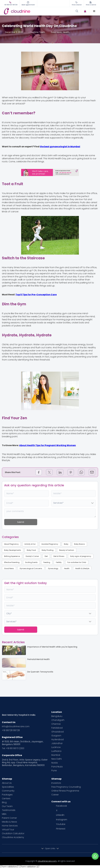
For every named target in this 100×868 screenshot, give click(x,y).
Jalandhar (57, 743)
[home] (26, 11)
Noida (55, 763)
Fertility (59, 562)
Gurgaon (56, 736)
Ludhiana (56, 751)
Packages (7, 795)
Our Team (7, 806)
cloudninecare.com (47, 861)
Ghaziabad (58, 732)
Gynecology (53, 568)
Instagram (62, 820)
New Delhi (56, 759)
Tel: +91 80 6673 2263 (13, 748)
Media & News (9, 822)
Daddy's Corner (32, 556)
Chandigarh (58, 720)
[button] (94, 11)
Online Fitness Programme (65, 791)
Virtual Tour (8, 830)
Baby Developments (13, 550)
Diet (46, 556)
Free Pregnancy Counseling (66, 787)
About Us (7, 783)
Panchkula (57, 767)
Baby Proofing (48, 550)
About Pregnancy (11, 544)
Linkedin (60, 815)
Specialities (8, 787)
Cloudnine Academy (13, 837)
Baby (66, 544)
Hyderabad (58, 740)
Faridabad (57, 728)
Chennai (56, 724)
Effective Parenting (12, 562)
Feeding (47, 562)
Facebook (61, 806)
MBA (4, 814)
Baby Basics (79, 544)
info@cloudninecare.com (16, 726)
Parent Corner (9, 818)
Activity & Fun (30, 544)
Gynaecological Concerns (31, 568)
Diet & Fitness (59, 556)
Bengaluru (57, 716)
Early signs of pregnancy (81, 556)
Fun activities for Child (77, 562)
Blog (4, 802)
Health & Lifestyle (82, 568)
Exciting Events (31, 562)
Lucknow (56, 747)
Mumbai (56, 755)
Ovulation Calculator (13, 833)
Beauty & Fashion (67, 550)
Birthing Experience (12, 556)
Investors (56, 783)
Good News (9, 568)
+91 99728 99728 (11, 730)
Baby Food (31, 550)
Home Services (10, 826)
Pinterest (61, 829)
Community (8, 791)
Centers (6, 799)
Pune (54, 771)
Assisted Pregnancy (50, 544)
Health (67, 568)
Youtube (61, 824)
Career (55, 795)
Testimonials (9, 810)
